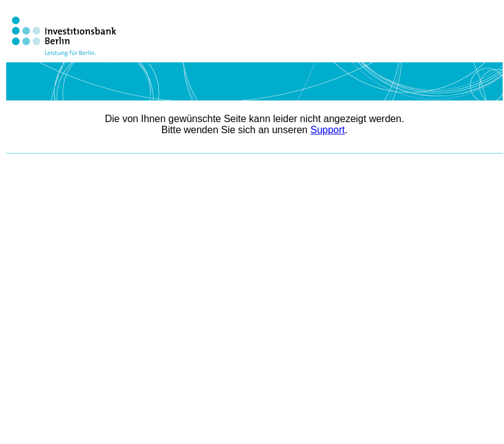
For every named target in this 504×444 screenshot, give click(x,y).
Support (328, 130)
